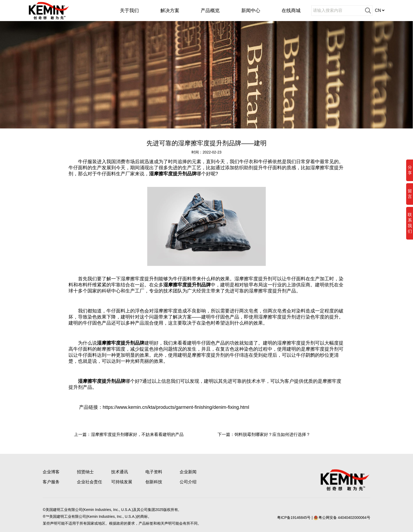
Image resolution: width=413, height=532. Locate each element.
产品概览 (210, 11)
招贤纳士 (85, 472)
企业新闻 (188, 472)
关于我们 (129, 11)
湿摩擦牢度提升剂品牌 (173, 174)
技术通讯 (120, 472)
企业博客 (51, 472)
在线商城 (291, 11)
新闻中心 (251, 11)
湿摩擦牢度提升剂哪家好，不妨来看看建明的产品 (137, 434)
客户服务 (51, 482)
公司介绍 (188, 482)
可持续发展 (122, 482)
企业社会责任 (90, 482)
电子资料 (154, 472)
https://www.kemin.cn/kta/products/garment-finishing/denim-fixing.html (176, 407)
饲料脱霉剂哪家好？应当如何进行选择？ (272, 434)
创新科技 (154, 482)
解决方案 (170, 11)
